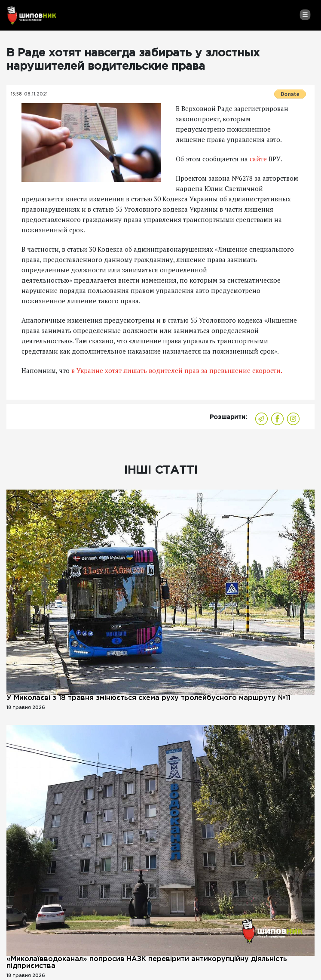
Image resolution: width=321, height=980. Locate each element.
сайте (259, 159)
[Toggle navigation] (305, 15)
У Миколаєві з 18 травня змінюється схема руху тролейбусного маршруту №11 (148, 698)
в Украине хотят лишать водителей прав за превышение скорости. (176, 370)
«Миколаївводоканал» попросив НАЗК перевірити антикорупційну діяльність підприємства (147, 963)
